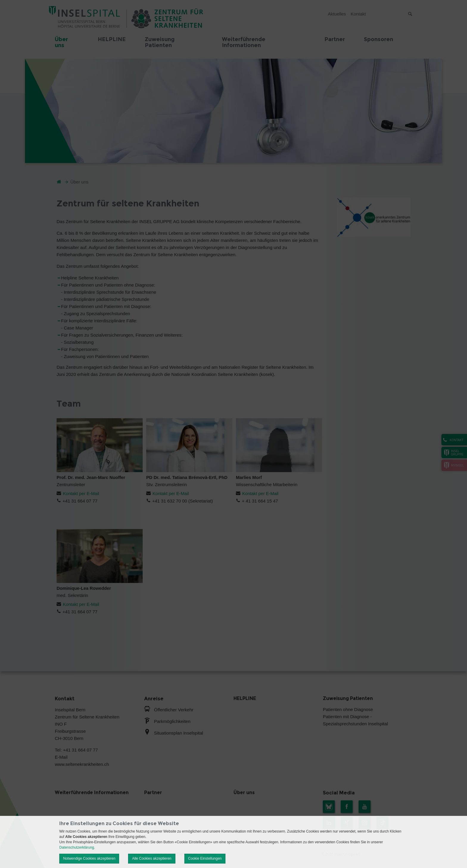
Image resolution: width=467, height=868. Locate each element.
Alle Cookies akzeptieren (152, 858)
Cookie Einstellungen (205, 858)
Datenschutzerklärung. (77, 847)
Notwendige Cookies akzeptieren (89, 858)
